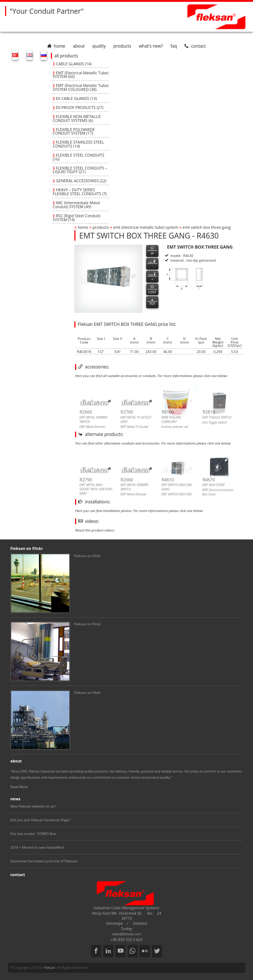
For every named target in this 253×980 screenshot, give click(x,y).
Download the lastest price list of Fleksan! (44, 861)
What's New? (151, 46)
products (122, 46)
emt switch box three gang (207, 227)
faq (174, 46)
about (79, 46)
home (56, 46)
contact (195, 46)
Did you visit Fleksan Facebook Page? (40, 820)
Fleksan (50, 968)
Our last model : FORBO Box (33, 834)
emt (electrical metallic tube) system (146, 227)
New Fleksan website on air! (33, 806)
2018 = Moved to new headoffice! (37, 847)
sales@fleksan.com (126, 934)
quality (99, 46)
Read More (19, 787)
